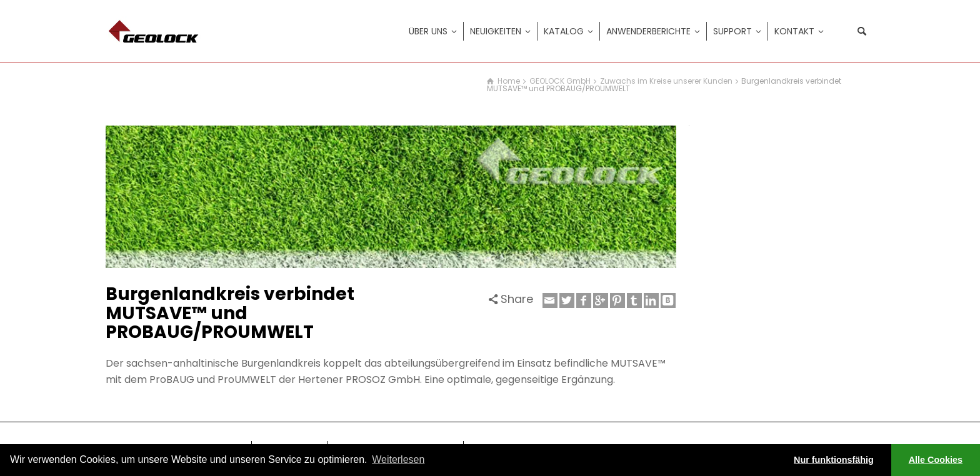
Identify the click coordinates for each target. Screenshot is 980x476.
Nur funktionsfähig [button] (834, 460)
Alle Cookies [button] (936, 460)
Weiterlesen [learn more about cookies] (398, 459)
